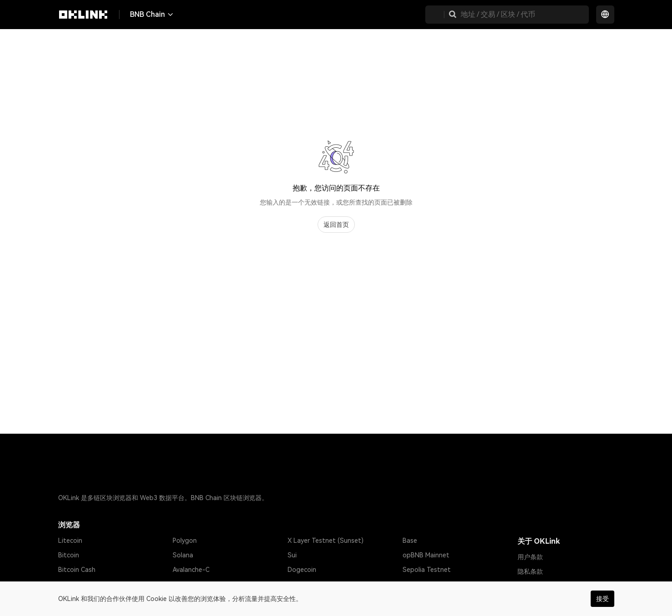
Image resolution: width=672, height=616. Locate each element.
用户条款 (530, 557)
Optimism (187, 584)
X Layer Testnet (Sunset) (326, 541)
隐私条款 (530, 571)
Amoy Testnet (424, 584)
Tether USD (76, 584)
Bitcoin (69, 555)
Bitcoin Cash (77, 570)
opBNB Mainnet (426, 555)
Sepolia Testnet (427, 570)
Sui (292, 555)
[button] (453, 15)
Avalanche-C (191, 570)
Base (410, 541)
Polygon (185, 541)
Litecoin (70, 541)
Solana (183, 555)
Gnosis (298, 584)
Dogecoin (302, 570)
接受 (602, 599)
